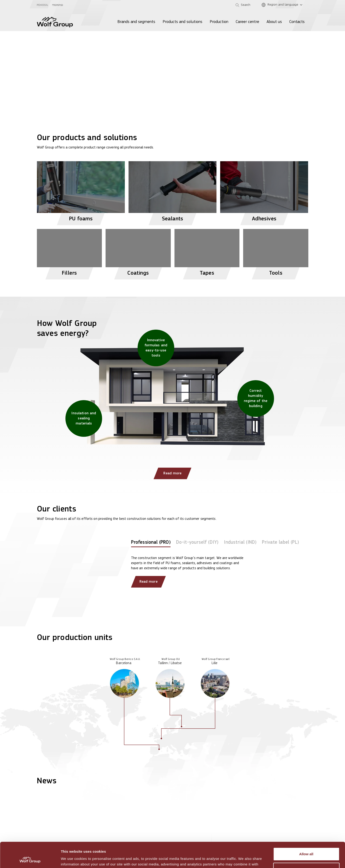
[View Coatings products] (138, 252)
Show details (72, 859)
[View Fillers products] (69, 252)
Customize (306, 845)
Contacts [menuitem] (297, 22)
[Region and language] (283, 5)
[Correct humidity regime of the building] (256, 399)
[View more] (172, 55)
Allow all (306, 830)
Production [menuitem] (219, 22)
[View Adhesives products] (264, 191)
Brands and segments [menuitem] (136, 22)
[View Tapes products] (207, 252)
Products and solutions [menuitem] (182, 22)
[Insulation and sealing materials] (84, 418)
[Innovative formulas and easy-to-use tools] (156, 348)
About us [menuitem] (274, 22)
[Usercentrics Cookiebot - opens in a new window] (30, 859)
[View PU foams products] (81, 191)
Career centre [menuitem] (247, 22)
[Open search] (243, 5)
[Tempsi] (58, 5)
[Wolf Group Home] (55, 22)
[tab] (151, 543)
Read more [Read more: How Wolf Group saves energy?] (172, 473)
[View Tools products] (276, 252)
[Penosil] (42, 5)
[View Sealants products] (172, 191)
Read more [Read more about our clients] (148, 582)
